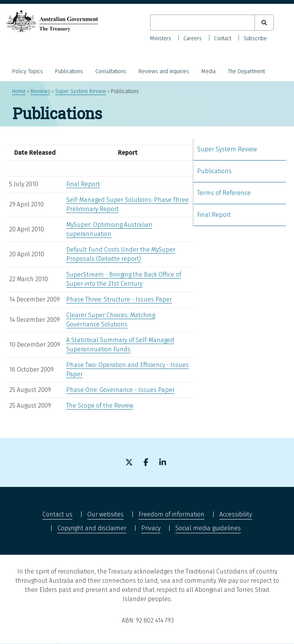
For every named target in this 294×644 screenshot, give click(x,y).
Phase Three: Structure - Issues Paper (119, 299)
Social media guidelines (208, 528)
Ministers (161, 39)
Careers (193, 39)
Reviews (40, 91)
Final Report (83, 184)
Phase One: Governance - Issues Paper (120, 390)
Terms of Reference (224, 193)
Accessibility (236, 514)
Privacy (151, 528)
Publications (69, 71)
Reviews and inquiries (164, 71)
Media (208, 71)
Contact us (57, 514)
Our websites (105, 514)
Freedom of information (171, 514)
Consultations (111, 71)
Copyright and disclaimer (92, 528)
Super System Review (81, 91)
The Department (246, 71)
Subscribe (255, 39)
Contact (223, 39)
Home (19, 91)
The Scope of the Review (100, 406)
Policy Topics (28, 71)
